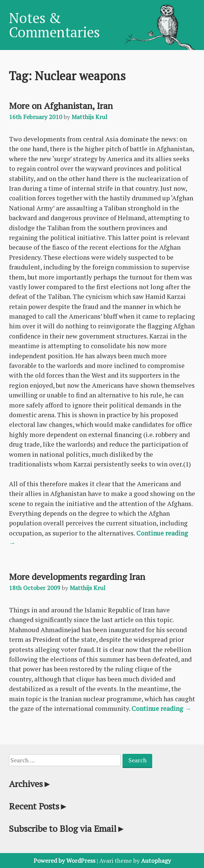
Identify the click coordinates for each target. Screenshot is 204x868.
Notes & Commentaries (54, 25)
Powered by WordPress (64, 861)
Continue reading (161, 708)
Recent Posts (39, 806)
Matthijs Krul (89, 117)
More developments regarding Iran (77, 577)
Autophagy (156, 861)
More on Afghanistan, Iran (61, 106)
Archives (30, 784)
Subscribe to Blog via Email (67, 828)
